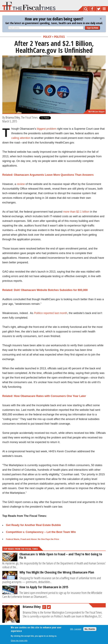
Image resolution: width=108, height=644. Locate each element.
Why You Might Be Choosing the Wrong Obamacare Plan (57, 572)
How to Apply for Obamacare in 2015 (44, 587)
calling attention (21, 138)
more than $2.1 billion (76, 212)
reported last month (51, 313)
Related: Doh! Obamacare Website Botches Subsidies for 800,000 (45, 290)
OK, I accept (76, 629)
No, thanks (90, 629)
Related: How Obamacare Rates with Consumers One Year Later (44, 396)
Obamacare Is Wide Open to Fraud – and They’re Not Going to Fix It (61, 556)
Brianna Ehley (13, 117)
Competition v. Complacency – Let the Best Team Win (41, 532)
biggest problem (47, 129)
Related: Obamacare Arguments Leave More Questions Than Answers (48, 175)
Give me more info (19, 641)
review (21, 184)
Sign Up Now (92, 28)
